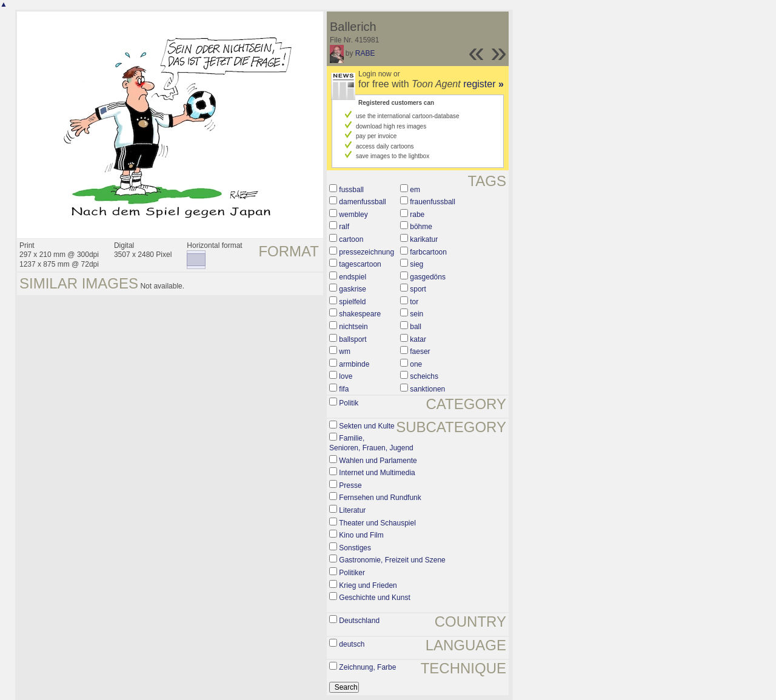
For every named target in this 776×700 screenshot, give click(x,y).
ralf (344, 227)
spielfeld (352, 302)
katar (418, 339)
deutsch (352, 644)
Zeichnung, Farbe (367, 667)
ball (416, 327)
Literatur (352, 510)
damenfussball (362, 202)
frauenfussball (433, 202)
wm (345, 352)
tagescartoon (360, 264)
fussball (351, 190)
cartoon (351, 239)
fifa (344, 389)
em (415, 190)
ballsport (353, 339)
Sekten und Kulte (366, 426)
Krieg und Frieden (368, 585)
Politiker (352, 573)
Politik (349, 403)
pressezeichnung (366, 252)
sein (416, 314)
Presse (350, 485)
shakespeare (360, 314)
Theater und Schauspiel (377, 523)
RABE (365, 53)
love (346, 376)
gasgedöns (428, 277)
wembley (353, 215)
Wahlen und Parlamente (378, 461)
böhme (421, 227)
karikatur (424, 239)
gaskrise (353, 289)
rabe (417, 215)
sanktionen (427, 389)
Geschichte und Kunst (374, 598)
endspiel (353, 277)
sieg (416, 264)
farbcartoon (428, 252)
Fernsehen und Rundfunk (380, 498)
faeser (420, 352)
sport (418, 289)
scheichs (424, 376)
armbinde (354, 364)
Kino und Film (361, 535)
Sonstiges (355, 548)
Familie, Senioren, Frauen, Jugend (371, 443)
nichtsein (353, 327)
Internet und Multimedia (377, 473)
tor (414, 302)
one (416, 364)
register (483, 84)
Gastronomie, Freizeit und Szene (392, 560)
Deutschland (359, 621)
